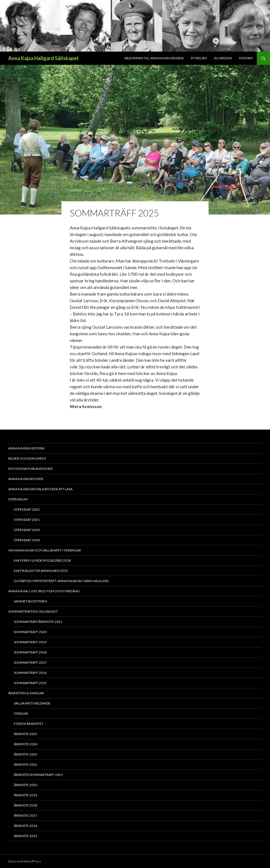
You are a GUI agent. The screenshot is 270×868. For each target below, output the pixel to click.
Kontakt (246, 58)
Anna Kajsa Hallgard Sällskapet (44, 58)
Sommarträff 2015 (30, 683)
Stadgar (21, 713)
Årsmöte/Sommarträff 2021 (38, 775)
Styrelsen (199, 58)
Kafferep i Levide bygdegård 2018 (42, 560)
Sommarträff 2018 (30, 652)
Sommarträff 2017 (30, 662)
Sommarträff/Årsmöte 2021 (38, 622)
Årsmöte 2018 (25, 805)
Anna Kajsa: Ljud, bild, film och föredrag (44, 591)
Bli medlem (223, 58)
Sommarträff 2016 (30, 673)
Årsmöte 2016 (25, 826)
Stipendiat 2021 (27, 520)
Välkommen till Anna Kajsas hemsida (154, 58)
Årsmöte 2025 (25, 734)
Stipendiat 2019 (27, 530)
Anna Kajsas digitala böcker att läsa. (41, 489)
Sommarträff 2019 (30, 642)
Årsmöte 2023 (25, 754)
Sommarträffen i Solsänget (33, 611)
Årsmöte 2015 (25, 836)
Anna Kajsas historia (26, 448)
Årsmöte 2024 (25, 744)
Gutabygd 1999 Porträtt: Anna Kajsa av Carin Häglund (61, 581)
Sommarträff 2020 (30, 632)
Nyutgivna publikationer (30, 469)
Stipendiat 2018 (27, 540)
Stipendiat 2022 (27, 509)
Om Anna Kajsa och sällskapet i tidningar (45, 550)
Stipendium (18, 499)
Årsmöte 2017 (25, 815)
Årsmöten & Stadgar (26, 693)
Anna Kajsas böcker (26, 479)
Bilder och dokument (27, 458)
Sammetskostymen (30, 601)
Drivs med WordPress (25, 861)
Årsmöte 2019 (25, 795)
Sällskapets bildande (32, 703)
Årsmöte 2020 (25, 785)
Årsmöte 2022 (25, 764)
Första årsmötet (29, 724)
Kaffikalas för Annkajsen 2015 (41, 571)
